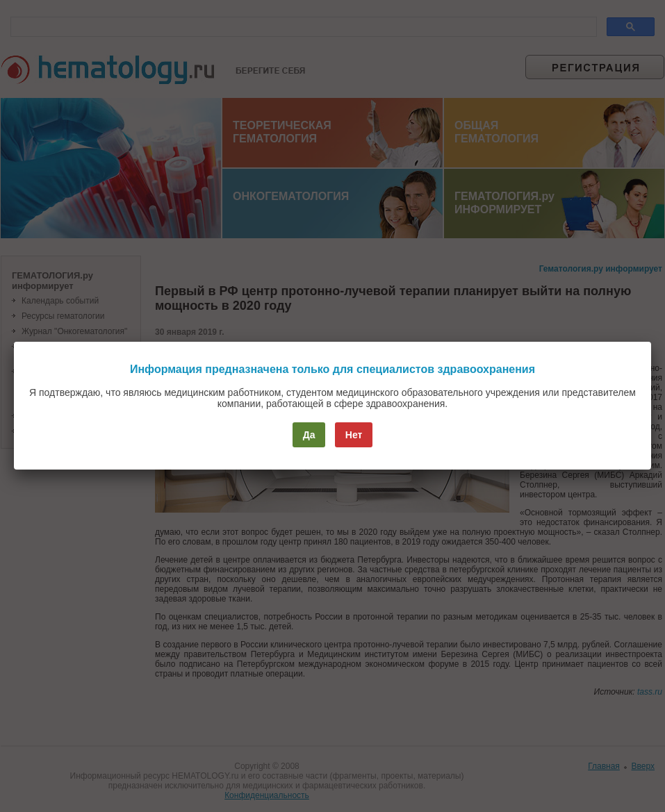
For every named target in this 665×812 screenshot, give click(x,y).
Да (309, 435)
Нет (354, 435)
